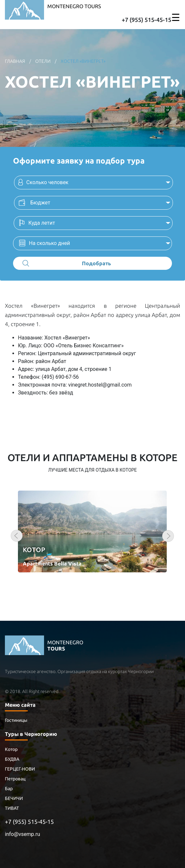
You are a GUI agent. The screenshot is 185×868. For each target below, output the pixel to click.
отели (43, 61)
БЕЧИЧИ (14, 798)
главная (15, 61)
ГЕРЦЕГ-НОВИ (20, 769)
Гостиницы (16, 720)
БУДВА (12, 759)
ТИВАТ (12, 808)
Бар (9, 789)
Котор (11, 749)
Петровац (15, 779)
